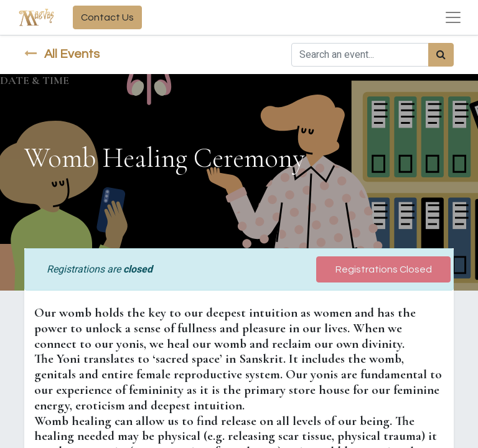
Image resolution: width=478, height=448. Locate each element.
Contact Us (107, 17)
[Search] (441, 55)
